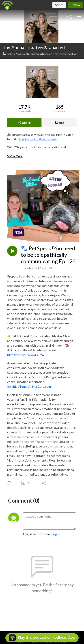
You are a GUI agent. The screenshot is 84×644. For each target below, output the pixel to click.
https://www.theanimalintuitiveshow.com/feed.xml (40, 54)
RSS (60, 123)
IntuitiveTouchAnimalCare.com (29, 386)
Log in (56, 534)
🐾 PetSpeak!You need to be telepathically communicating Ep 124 (48, 255)
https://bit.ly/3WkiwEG (23, 355)
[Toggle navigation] (79, 17)
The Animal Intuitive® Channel (34, 47)
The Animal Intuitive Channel (38, 139)
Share (24, 123)
